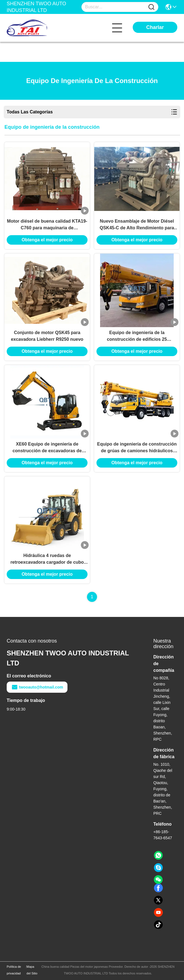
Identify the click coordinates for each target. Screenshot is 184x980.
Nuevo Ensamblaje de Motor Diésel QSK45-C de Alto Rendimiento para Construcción (137, 225)
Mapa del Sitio (32, 970)
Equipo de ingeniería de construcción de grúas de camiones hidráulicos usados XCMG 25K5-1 (137, 448)
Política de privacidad (14, 970)
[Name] (151, 7)
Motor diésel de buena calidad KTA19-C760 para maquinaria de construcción (47, 225)
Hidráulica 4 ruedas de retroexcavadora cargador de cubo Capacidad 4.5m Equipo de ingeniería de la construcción (47, 559)
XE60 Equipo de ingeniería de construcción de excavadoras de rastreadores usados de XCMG (47, 448)
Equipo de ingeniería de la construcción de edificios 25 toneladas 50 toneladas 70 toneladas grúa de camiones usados (137, 336)
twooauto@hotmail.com (37, 687)
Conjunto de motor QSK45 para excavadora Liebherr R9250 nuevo (47, 336)
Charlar (155, 27)
